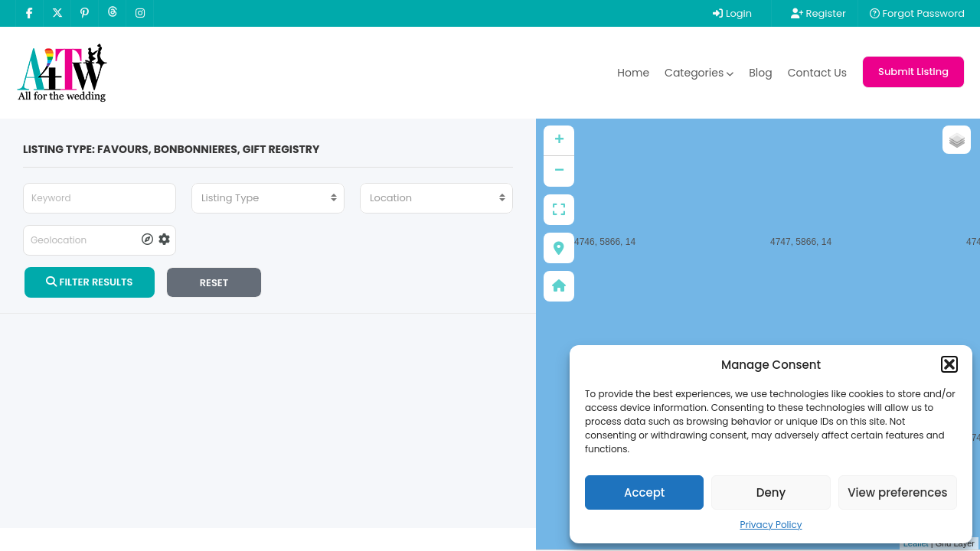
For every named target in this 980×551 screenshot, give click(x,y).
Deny (771, 492)
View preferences (897, 492)
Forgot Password (917, 13)
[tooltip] (147, 240)
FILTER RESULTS (89, 282)
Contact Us (817, 73)
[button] (949, 364)
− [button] (559, 171)
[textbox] (268, 198)
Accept (644, 492)
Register (818, 13)
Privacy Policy (771, 525)
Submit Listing (913, 72)
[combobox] (268, 198)
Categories (699, 73)
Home (633, 73)
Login (732, 13)
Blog (760, 73)
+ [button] (559, 141)
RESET (214, 283)
